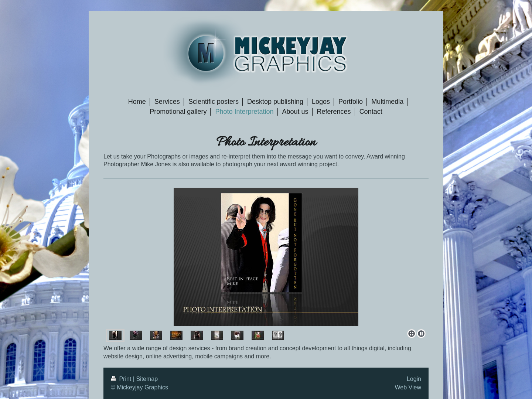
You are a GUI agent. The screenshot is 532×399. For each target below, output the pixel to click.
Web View (408, 387)
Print (122, 379)
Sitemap (147, 379)
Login (414, 379)
